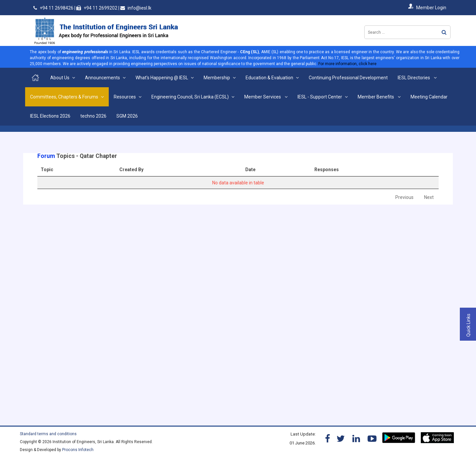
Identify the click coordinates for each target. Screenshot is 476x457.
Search (444, 32)
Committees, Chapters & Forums (64, 97)
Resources (125, 97)
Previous (404, 197)
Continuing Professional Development (348, 78)
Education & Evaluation (269, 78)
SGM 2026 (127, 116)
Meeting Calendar (429, 97)
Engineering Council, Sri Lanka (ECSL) (190, 97)
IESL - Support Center (320, 97)
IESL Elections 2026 (50, 116)
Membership (217, 78)
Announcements (102, 78)
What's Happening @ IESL (162, 78)
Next (429, 197)
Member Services (263, 97)
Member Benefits (376, 97)
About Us (60, 78)
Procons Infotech (78, 450)
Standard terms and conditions (48, 434)
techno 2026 (93, 116)
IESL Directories (414, 78)
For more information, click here (347, 64)
